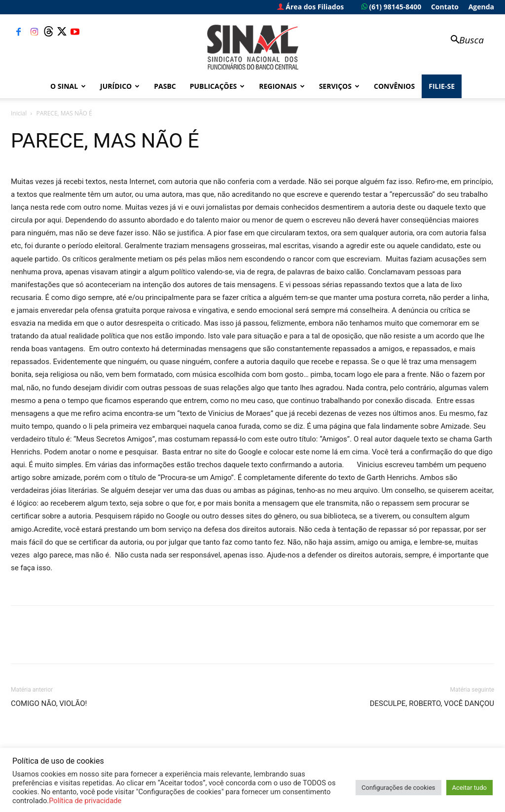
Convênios (394, 86)
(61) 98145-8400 (391, 7)
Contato (445, 7)
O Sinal (68, 86)
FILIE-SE (442, 86)
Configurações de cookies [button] (398, 788)
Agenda (481, 7)
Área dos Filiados (311, 7)
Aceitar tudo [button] (469, 788)
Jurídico (120, 86)
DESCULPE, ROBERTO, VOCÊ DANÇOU (432, 703)
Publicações (217, 86)
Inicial (19, 113)
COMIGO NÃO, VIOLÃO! (49, 703)
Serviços (339, 86)
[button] (463, 41)
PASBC (165, 86)
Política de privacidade (85, 801)
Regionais (282, 86)
